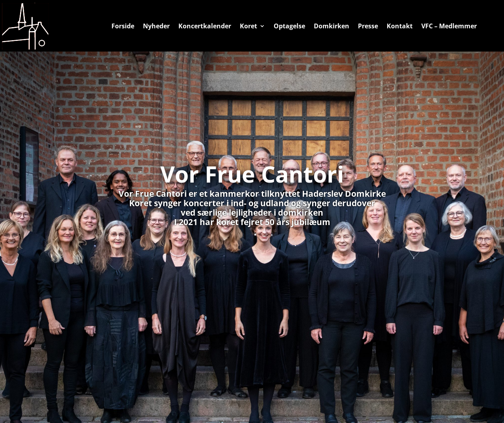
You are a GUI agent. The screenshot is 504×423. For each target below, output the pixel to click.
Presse (368, 26)
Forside (123, 26)
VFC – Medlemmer (449, 26)
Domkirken (332, 26)
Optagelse (289, 26)
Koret (248, 26)
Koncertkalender (205, 26)
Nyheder (156, 26)
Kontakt (400, 26)
